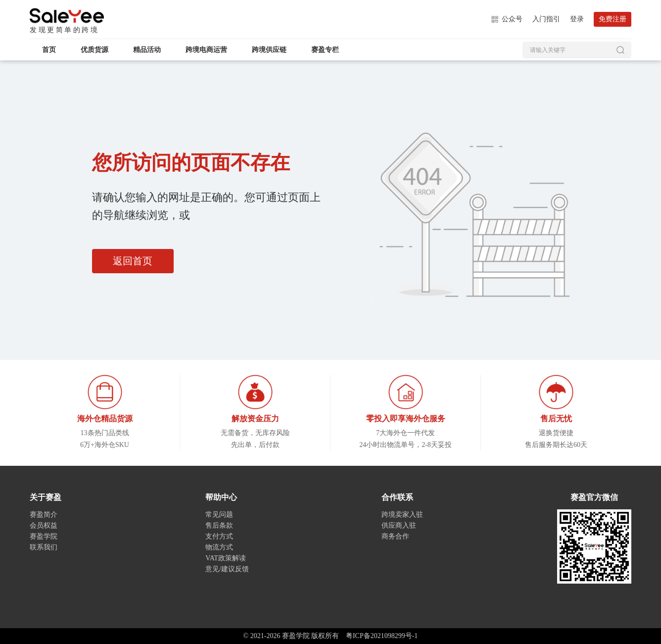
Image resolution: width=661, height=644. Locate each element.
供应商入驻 (399, 525)
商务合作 (395, 536)
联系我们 (44, 547)
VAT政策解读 (225, 558)
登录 (577, 19)
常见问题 (219, 515)
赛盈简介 (44, 515)
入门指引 (546, 19)
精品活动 (147, 50)
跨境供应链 (269, 50)
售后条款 (219, 525)
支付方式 (219, 536)
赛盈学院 (67, 16)
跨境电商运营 (206, 50)
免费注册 (613, 19)
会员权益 (44, 525)
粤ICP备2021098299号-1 (382, 636)
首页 (49, 50)
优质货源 (94, 50)
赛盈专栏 (325, 50)
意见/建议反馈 (227, 569)
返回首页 (133, 261)
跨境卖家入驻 (402, 515)
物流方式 (219, 547)
